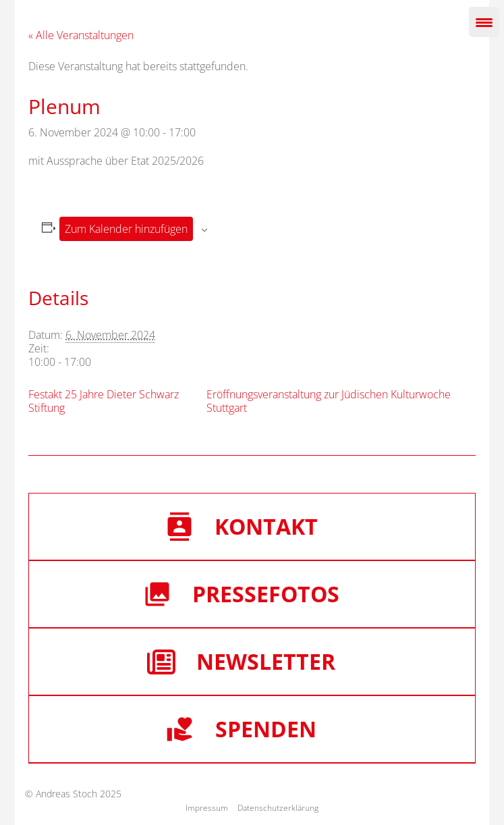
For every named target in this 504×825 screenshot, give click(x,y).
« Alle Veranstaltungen (81, 35)
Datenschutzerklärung (278, 808)
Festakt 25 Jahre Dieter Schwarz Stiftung (104, 401)
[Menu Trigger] (484, 22)
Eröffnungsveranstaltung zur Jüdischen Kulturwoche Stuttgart (329, 401)
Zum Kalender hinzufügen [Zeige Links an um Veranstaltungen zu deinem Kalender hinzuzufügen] (126, 229)
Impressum (207, 808)
